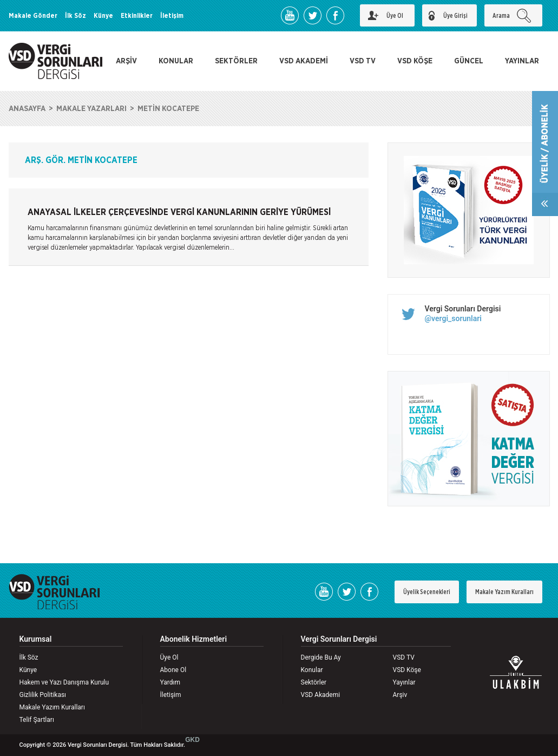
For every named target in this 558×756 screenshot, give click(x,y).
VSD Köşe (407, 670)
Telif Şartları (37, 720)
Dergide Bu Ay (321, 657)
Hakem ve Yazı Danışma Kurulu (64, 682)
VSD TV (363, 61)
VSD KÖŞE (415, 61)
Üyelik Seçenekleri (427, 592)
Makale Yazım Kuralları (504, 592)
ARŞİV (126, 61)
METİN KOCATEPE (168, 109)
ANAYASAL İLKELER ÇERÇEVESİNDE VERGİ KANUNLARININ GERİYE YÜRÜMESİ (179, 212)
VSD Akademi (321, 695)
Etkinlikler (137, 16)
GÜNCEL (469, 61)
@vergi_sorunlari (453, 318)
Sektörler (314, 682)
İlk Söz (76, 16)
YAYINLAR (522, 61)
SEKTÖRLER (236, 61)
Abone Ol (173, 670)
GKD (192, 740)
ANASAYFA (27, 109)
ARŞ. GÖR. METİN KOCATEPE (81, 160)
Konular (312, 670)
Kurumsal (36, 639)
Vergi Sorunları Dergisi (463, 309)
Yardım (170, 682)
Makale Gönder (33, 16)
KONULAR (176, 61)
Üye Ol (169, 657)
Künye (103, 16)
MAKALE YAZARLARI (91, 109)
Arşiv (400, 695)
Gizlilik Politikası (43, 695)
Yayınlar (404, 682)
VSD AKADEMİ (304, 61)
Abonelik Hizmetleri (194, 639)
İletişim (172, 16)
